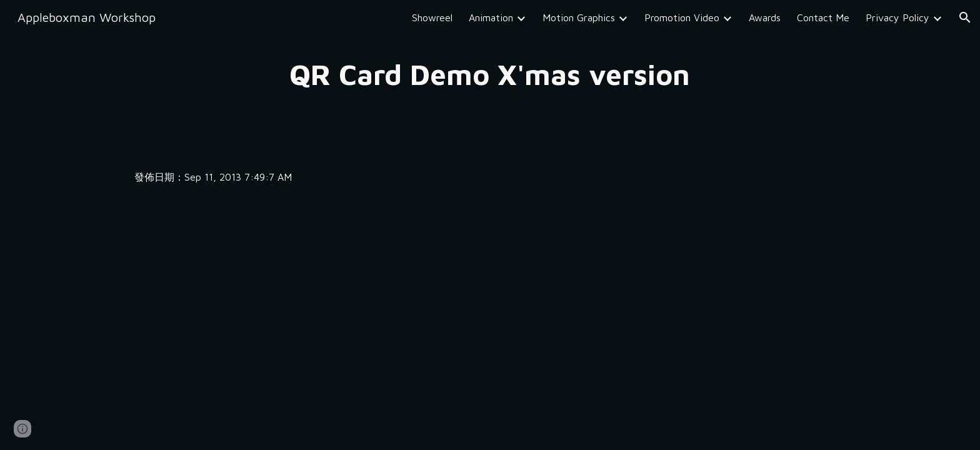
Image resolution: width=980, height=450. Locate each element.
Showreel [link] (432, 17)
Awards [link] (765, 17)
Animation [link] (491, 17)
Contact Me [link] (823, 17)
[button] (965, 17)
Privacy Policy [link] (897, 17)
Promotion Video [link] (682, 17)
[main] (490, 75)
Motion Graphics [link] (579, 17)
